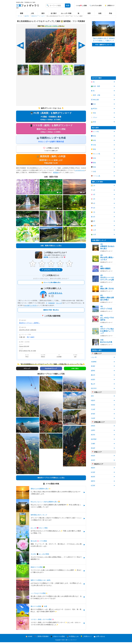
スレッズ (59, 305)
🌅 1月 (93, 186)
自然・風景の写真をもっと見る (51, 247)
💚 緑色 (93, 140)
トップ (20, 16)
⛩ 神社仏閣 (95, 100)
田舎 (111, 13)
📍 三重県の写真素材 (41, 638)
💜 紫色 (93, 163)
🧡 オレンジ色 (96, 154)
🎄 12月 (93, 235)
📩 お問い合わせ (99, 638)
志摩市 (93, 430)
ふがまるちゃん (80, 172)
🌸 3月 (93, 194)
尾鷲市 (93, 468)
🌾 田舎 (93, 113)
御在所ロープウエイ (38, 16)
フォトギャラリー (28, 7)
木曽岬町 (94, 362)
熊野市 (93, 481)
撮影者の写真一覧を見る (51, 312)
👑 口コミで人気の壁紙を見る (51, 284)
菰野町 (27, 16)
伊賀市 (93, 456)
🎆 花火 (93, 104)
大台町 (93, 409)
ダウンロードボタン (52, 26)
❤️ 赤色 (93, 158)
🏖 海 (93, 91)
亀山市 (93, 384)
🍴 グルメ (94, 117)
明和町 (93, 405)
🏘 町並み (94, 109)
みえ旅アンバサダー (31, 307)
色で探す (54, 13)
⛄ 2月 (93, 190)
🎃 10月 (93, 226)
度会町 (93, 448)
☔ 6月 (93, 208)
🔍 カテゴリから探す (96, 6)
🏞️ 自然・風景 (96, 86)
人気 (32, 13)
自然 (100, 13)
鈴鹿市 (93, 380)
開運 (22, 13)
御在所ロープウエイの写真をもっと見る (51, 479)
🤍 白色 (93, 172)
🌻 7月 (93, 212)
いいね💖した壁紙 (81, 6)
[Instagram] (52, 298)
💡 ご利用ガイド (110, 6)
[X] (49, 298)
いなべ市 (94, 357)
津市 (92, 396)
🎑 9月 (93, 221)
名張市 (93, 460)
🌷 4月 (93, 199)
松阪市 (93, 401)
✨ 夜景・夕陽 (96, 95)
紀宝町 (93, 486)
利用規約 (56, 174)
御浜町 (93, 477)
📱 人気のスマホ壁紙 (58, 638)
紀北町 (93, 472)
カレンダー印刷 (66, 13)
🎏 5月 (93, 203)
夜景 (89, 13)
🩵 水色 (93, 145)
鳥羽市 (93, 435)
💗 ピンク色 (95, 132)
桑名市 (93, 375)
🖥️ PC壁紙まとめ (73, 638)
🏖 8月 (93, 217)
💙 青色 (93, 136)
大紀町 (93, 418)
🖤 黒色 (93, 167)
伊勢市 (93, 426)
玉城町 (93, 444)
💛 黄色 (93, 149)
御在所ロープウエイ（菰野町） (30, 325)
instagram (52, 305)
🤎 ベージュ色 (96, 176)
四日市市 (94, 388)
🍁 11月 (93, 230)
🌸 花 (93, 82)
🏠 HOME (29, 638)
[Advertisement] (51, 90)
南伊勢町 (94, 439)
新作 (43, 13)
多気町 (93, 414)
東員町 (93, 366)
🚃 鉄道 (93, 122)
